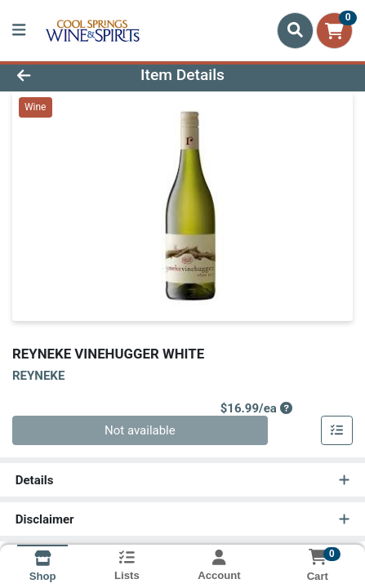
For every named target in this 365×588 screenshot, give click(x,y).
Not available (140, 430)
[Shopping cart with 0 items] (334, 31)
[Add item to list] (337, 430)
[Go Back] (55, 76)
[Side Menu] (19, 31)
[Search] (295, 30)
